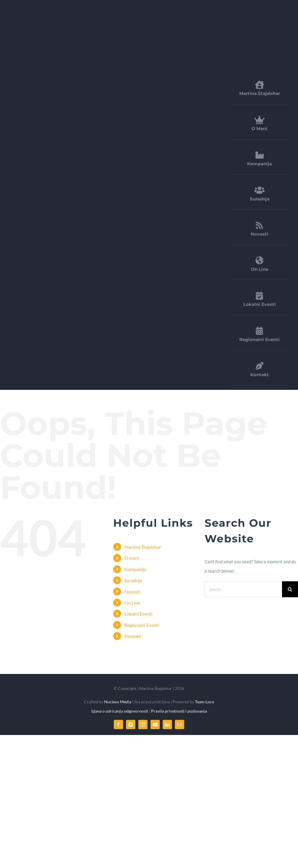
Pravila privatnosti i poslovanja (179, 711)
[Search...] (243, 589)
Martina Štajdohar (143, 547)
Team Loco (205, 702)
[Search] (290, 589)
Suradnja (133, 580)
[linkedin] (167, 724)
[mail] (180, 724)
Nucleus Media (117, 702)
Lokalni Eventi (138, 614)
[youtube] (155, 724)
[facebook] (118, 724)
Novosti (132, 592)
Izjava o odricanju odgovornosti (120, 711)
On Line (132, 603)
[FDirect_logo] (54, 13)
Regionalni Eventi (142, 625)
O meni (132, 558)
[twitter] (131, 724)
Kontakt (133, 636)
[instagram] (143, 724)
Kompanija (135, 569)
